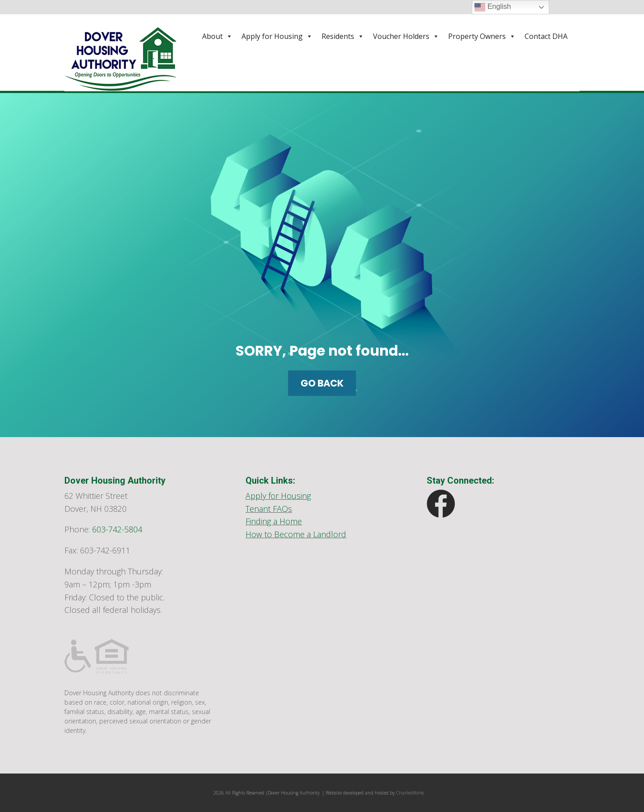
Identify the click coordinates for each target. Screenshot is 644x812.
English (493, 7)
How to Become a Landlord (296, 534)
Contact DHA (546, 36)
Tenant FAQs (269, 509)
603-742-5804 (117, 529)
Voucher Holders (406, 36)
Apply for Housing (277, 36)
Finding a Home (274, 521)
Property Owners (482, 36)
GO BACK (322, 383)
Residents (343, 36)
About (217, 36)
